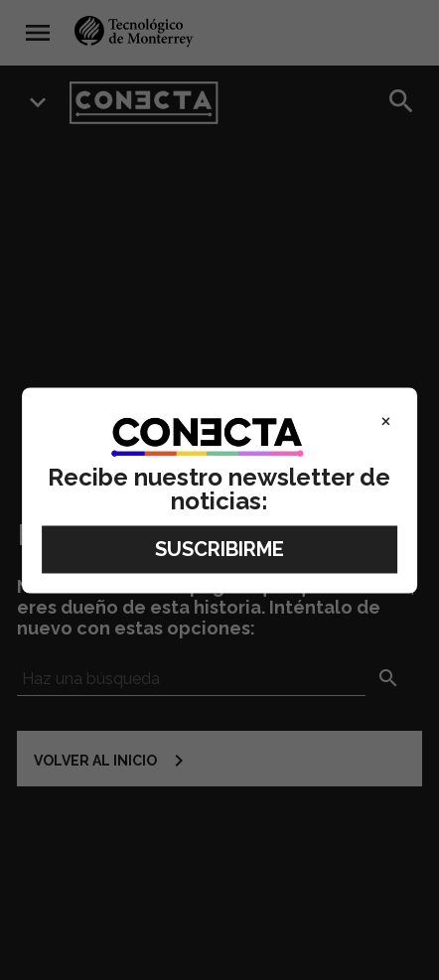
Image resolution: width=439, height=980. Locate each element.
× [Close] (386, 420)
